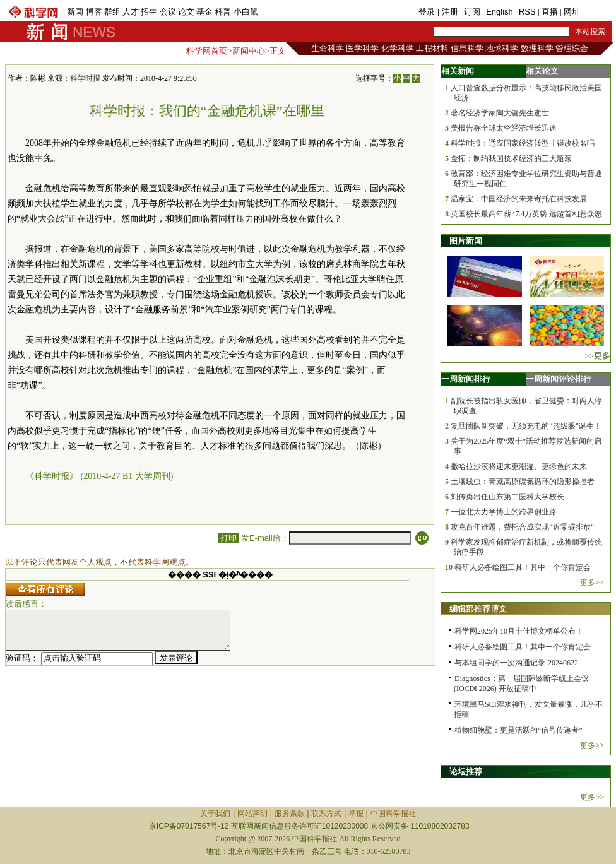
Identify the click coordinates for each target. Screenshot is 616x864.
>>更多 (597, 356)
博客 (94, 12)
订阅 (472, 12)
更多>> (592, 583)
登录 (428, 12)
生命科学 (328, 48)
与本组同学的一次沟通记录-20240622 (516, 663)
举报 (356, 814)
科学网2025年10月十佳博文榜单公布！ (519, 631)
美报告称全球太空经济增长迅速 (504, 128)
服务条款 (290, 814)
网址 (572, 12)
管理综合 (572, 48)
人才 (131, 12)
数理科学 (537, 48)
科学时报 (85, 78)
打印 (228, 538)
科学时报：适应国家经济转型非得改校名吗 (523, 143)
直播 (550, 12)
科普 (223, 12)
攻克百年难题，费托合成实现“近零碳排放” (522, 527)
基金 (204, 12)
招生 (149, 12)
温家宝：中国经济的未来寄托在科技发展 (519, 199)
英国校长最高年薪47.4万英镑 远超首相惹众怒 (526, 214)
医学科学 (362, 48)
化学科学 (398, 48)
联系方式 (326, 814)
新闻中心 (249, 51)
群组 (112, 12)
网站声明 (252, 814)
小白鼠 (246, 12)
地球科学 (502, 48)
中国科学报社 (393, 814)
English (500, 12)
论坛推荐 (466, 772)
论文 (186, 12)
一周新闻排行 (466, 379)
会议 (168, 12)
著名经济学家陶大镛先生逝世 (500, 113)
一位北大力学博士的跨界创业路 (504, 512)
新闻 (75, 12)
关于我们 (215, 814)
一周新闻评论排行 (559, 379)
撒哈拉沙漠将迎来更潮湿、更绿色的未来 (519, 466)
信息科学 (467, 48)
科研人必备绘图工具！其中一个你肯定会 (523, 567)
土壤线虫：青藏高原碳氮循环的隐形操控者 (523, 482)
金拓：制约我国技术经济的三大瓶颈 (511, 158)
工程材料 (432, 48)
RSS (527, 12)
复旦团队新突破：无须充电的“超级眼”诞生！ (526, 426)
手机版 (598, 12)
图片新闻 (466, 241)
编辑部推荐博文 (478, 609)
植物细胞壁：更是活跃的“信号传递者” (518, 730)
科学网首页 (207, 51)
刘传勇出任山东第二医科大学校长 (507, 497)
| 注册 (448, 12)
